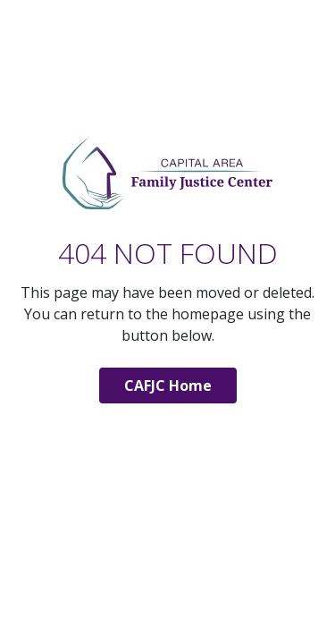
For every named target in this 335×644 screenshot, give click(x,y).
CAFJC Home (168, 386)
